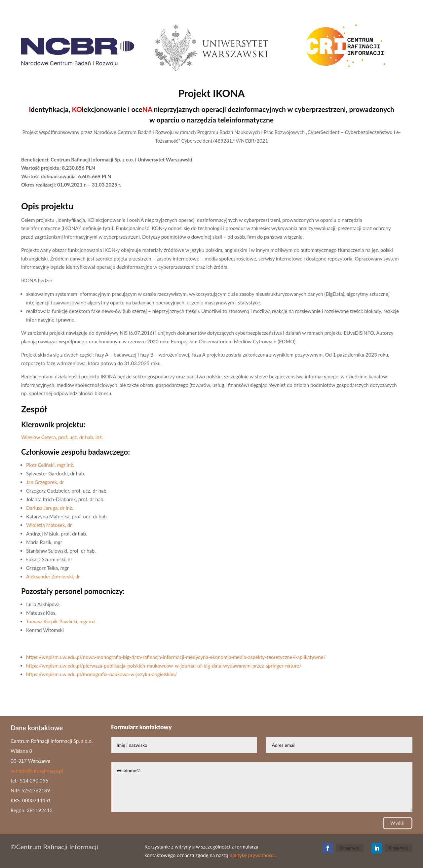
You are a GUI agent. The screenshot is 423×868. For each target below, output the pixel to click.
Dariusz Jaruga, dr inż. (50, 508)
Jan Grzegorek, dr (45, 482)
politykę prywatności (252, 855)
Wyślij (398, 823)
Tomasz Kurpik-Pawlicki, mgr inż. (61, 621)
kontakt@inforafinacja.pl (37, 771)
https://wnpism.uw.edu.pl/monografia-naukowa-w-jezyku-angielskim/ (102, 674)
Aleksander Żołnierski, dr (53, 576)
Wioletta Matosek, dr (49, 525)
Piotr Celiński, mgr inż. (50, 465)
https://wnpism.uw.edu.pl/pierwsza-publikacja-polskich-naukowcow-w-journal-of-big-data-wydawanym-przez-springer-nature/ (164, 666)
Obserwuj (350, 848)
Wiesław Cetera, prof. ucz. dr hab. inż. (62, 437)
